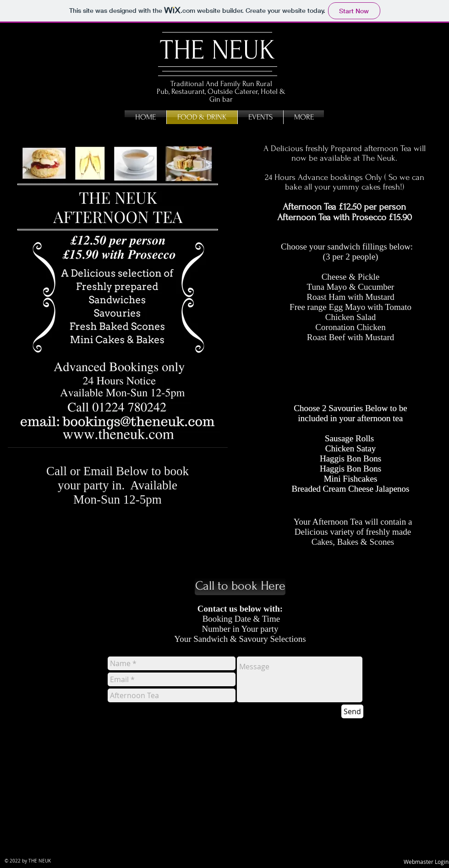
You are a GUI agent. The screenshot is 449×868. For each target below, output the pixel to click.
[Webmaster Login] (426, 862)
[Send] (352, 711)
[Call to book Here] (240, 586)
